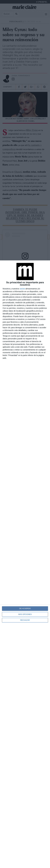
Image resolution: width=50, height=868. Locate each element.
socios (22, 289)
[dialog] (25, 564)
